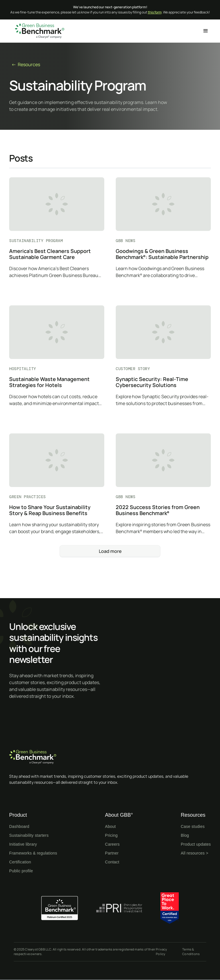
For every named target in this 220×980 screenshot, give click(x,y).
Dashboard (19, 826)
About (111, 826)
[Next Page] (110, 551)
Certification (20, 862)
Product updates (196, 844)
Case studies (193, 826)
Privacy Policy (161, 952)
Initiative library (23, 844)
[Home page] (110, 757)
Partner (112, 853)
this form (155, 12)
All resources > (195, 853)
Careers (112, 844)
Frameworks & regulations (33, 853)
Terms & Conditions (191, 952)
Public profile (21, 871)
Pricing (111, 835)
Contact (112, 862)
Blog (185, 835)
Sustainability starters (29, 835)
